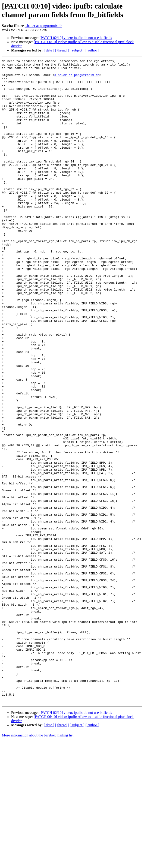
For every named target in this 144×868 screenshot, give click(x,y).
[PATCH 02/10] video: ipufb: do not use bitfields (76, 38)
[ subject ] (77, 50)
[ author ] (92, 50)
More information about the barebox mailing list (38, 864)
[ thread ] (62, 50)
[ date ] (49, 50)
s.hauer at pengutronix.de (44, 26)
